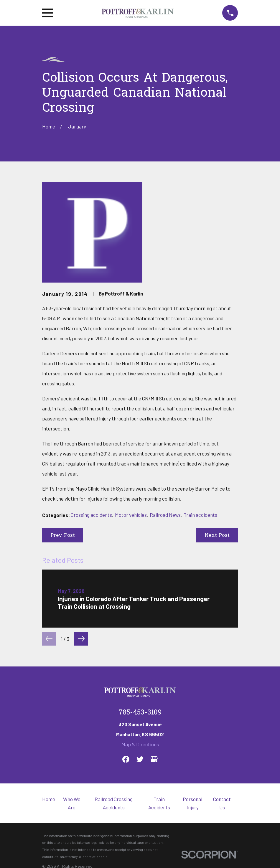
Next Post (217, 536)
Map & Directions (140, 744)
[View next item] (81, 639)
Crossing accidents (91, 515)
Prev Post (63, 536)
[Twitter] (140, 759)
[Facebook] (126, 759)
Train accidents (200, 515)
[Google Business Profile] (154, 759)
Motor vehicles (131, 515)
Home (49, 799)
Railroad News (165, 515)
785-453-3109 (140, 713)
